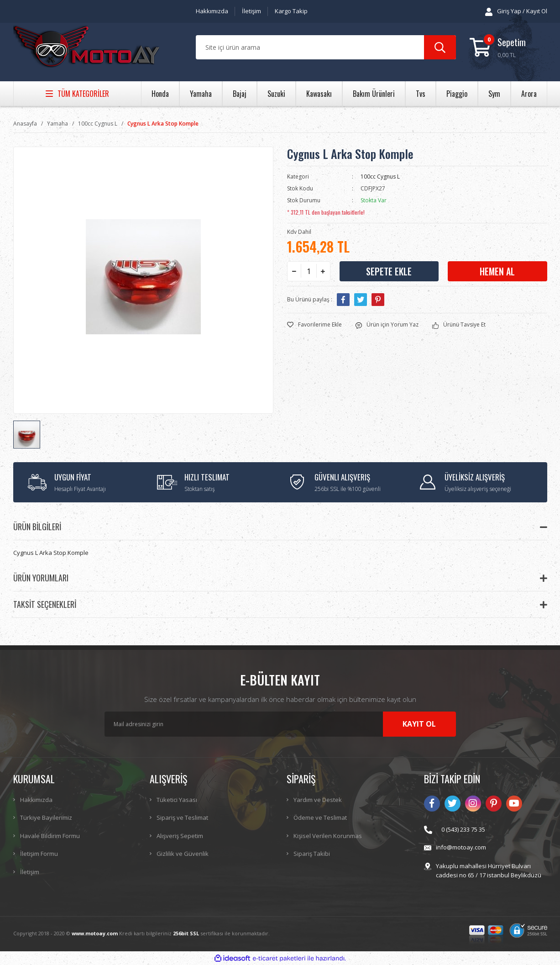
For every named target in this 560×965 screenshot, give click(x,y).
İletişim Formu (39, 854)
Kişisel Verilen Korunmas (328, 836)
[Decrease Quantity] (294, 271)
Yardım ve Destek (318, 800)
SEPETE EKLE (389, 271)
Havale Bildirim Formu (50, 836)
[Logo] (86, 47)
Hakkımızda (212, 11)
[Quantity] (309, 271)
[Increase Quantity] (323, 271)
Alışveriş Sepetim (180, 836)
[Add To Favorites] (314, 325)
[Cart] (508, 47)
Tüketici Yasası (177, 800)
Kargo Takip (291, 11)
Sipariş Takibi (312, 854)
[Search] (326, 47)
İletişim (251, 11)
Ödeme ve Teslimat (320, 817)
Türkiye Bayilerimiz (46, 817)
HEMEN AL (497, 271)
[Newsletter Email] (280, 724)
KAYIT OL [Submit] (419, 724)
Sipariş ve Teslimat (182, 817)
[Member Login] (516, 11)
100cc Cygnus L (380, 177)
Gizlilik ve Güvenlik (183, 854)
